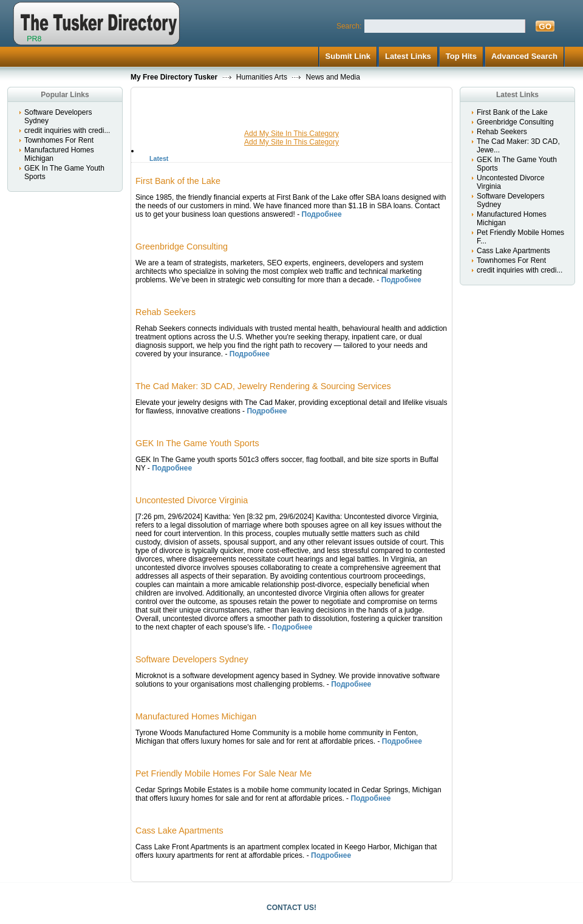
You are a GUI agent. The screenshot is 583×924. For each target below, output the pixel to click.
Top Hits (461, 56)
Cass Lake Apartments (513, 251)
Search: (349, 26)
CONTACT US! (291, 908)
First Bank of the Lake (512, 112)
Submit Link (348, 56)
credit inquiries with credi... (67, 131)
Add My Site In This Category (291, 134)
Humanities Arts (262, 77)
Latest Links (408, 56)
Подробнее (322, 214)
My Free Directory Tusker (174, 77)
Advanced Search (524, 56)
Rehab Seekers (502, 132)
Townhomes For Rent (59, 140)
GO (545, 26)
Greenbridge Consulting (515, 122)
